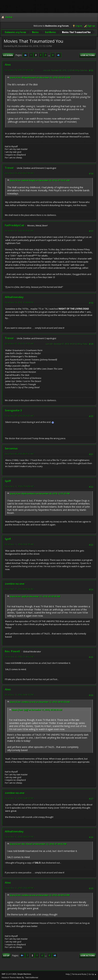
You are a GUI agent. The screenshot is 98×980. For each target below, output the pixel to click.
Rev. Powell (12, 651)
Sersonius (11, 448)
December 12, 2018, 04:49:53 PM (19, 797)
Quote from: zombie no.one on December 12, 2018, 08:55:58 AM (40, 701)
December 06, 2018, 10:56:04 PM (19, 302)
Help (68, 973)
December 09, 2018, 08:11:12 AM (19, 453)
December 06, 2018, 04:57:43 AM (19, 172)
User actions (88, 54)
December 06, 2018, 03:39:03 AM (19, 69)
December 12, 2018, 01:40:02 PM (19, 656)
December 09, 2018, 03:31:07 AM (19, 415)
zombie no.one (15, 583)
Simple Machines (24, 973)
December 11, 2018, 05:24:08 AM (19, 485)
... (49, 54)
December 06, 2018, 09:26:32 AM (19, 230)
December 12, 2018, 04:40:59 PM (19, 694)
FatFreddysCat (15, 224)
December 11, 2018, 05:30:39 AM (19, 544)
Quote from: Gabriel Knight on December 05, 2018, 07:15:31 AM (40, 180)
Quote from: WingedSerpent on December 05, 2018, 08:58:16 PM (40, 77)
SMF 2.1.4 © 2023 (9, 973)
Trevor (9, 167)
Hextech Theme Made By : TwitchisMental (20, 977)
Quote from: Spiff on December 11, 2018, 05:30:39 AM (35, 596)
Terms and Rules (79, 973)
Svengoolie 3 (13, 410)
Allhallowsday (14, 296)
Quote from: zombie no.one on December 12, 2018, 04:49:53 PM (40, 894)
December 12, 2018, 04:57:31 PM (19, 836)
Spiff (8, 480)
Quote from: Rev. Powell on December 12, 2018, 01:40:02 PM (38, 843)
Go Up (6, 955)
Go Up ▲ (92, 973)
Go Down (8, 54)
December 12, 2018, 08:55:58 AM (19, 588)
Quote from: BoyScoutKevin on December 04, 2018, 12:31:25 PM (40, 493)
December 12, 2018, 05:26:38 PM (19, 887)
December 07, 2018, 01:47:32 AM (19, 343)
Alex (8, 64)
